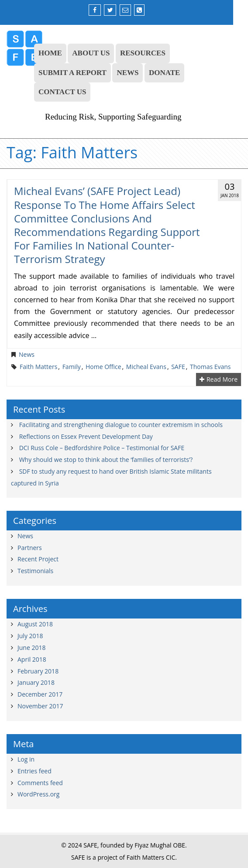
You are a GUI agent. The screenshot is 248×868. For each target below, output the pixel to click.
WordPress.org (38, 794)
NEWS (127, 73)
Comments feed (40, 783)
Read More (219, 379)
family (72, 367)
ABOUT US (91, 53)
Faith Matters (38, 367)
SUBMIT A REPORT (72, 73)
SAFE (178, 367)
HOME (50, 53)
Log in (26, 759)
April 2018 (32, 659)
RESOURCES (143, 53)
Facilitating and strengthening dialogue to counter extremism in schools (121, 425)
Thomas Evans (210, 367)
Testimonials (35, 571)
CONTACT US (62, 92)
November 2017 (40, 706)
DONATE (164, 73)
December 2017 (40, 694)
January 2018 (36, 682)
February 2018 (38, 671)
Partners (30, 548)
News (27, 355)
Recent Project (38, 559)
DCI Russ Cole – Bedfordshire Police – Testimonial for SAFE (102, 448)
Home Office (103, 367)
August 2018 (35, 624)
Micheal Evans (146, 367)
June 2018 (31, 648)
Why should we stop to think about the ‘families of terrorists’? (106, 460)
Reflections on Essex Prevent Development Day (86, 436)
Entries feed (34, 771)
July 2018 (30, 636)
